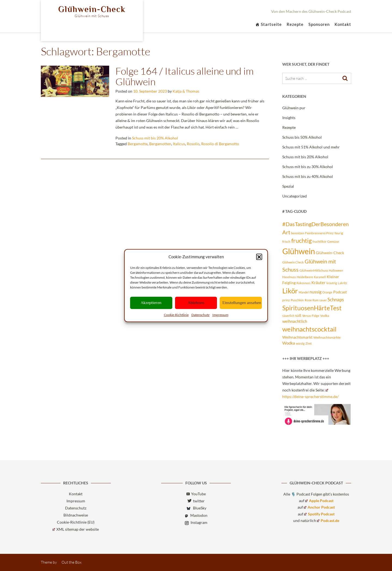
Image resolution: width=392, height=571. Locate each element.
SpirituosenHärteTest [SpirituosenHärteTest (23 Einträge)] (312, 308)
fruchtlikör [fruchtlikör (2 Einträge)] (319, 242)
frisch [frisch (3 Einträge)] (286, 242)
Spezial (288, 186)
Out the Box (70, 562)
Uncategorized (295, 196)
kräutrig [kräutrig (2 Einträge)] (332, 283)
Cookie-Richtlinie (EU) (76, 522)
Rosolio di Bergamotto (220, 144)
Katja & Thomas (186, 91)
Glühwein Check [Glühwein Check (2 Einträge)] (293, 262)
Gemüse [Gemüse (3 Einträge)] (333, 242)
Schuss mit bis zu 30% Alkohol (308, 167)
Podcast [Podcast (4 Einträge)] (340, 292)
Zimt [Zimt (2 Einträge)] (309, 343)
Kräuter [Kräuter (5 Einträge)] (318, 283)
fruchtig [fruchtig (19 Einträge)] (301, 241)
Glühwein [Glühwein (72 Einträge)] (299, 251)
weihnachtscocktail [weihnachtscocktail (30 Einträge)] (309, 329)
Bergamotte (138, 144)
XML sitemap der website (76, 529)
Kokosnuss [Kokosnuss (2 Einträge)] (304, 283)
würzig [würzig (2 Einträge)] (300, 343)
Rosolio (193, 144)
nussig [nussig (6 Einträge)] (316, 292)
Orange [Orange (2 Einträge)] (327, 292)
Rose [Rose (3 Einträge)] (308, 300)
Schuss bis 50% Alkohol (302, 137)
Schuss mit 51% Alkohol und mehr (311, 147)
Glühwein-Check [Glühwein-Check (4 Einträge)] (330, 253)
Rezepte (295, 25)
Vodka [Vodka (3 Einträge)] (325, 316)
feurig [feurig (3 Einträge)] (339, 233)
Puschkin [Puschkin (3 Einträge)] (297, 300)
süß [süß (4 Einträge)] (298, 315)
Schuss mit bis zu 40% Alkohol (308, 176)
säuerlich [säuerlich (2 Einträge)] (288, 316)
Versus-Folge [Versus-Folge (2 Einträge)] (311, 316)
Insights (289, 118)
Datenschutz (200, 315)
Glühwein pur (294, 108)
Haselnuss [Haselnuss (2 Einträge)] (289, 277)
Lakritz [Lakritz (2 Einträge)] (342, 283)
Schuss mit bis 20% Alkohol (155, 138)
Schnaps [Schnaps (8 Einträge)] (336, 300)
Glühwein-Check (92, 9)
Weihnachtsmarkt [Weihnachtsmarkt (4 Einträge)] (297, 337)
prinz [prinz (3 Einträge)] (286, 300)
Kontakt (343, 25)
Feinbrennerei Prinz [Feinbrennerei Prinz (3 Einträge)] (319, 233)
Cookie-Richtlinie (176, 315)
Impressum (220, 315)
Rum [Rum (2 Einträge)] (316, 300)
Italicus (179, 144)
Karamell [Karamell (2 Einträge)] (320, 277)
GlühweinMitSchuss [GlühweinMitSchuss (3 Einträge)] (314, 270)
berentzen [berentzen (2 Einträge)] (298, 233)
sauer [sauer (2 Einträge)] (323, 300)
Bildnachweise (76, 515)
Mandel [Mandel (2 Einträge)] (304, 292)
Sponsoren (319, 25)
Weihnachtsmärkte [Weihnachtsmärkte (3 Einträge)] (327, 337)
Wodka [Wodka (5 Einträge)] (289, 343)
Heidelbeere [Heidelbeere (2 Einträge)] (305, 277)
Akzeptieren (151, 303)
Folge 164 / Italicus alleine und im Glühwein (185, 76)
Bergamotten (160, 144)
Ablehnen (196, 303)
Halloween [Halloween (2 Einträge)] (336, 270)
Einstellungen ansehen (242, 303)
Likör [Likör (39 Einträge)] (290, 291)
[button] (259, 257)
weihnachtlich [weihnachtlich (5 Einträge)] (295, 321)
